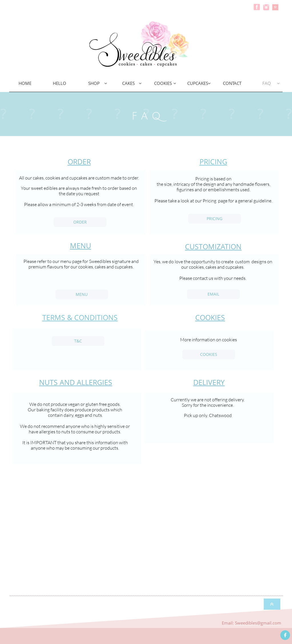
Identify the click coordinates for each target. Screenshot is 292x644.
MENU (80, 246)
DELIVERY (209, 382)
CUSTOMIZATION (213, 246)
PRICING (213, 162)
